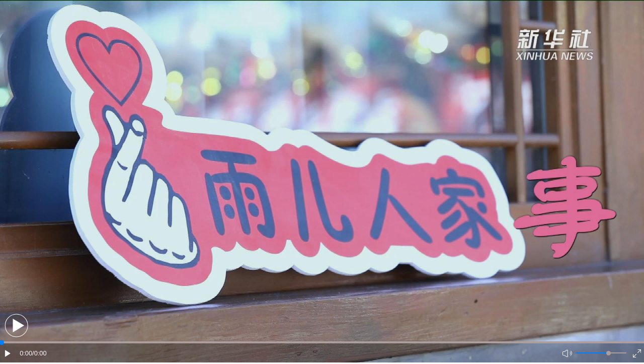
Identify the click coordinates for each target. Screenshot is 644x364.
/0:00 (39, 353)
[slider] (609, 353)
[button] (16, 325)
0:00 (26, 353)
